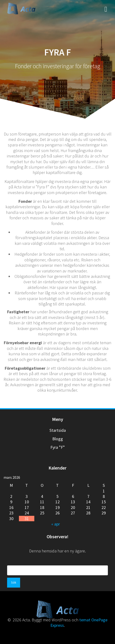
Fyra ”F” (58, 447)
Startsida (58, 430)
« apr (56, 524)
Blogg (58, 439)
